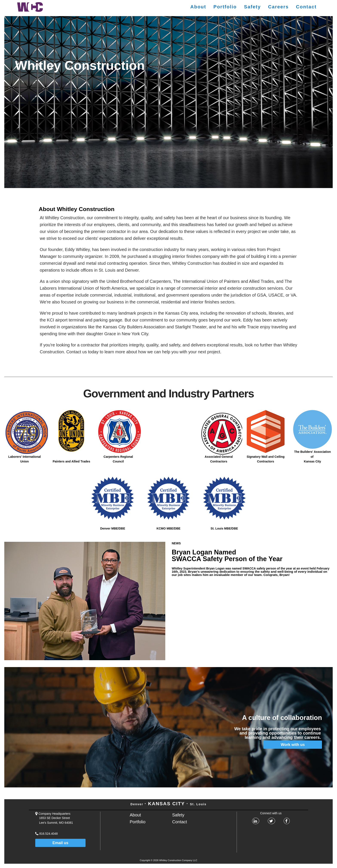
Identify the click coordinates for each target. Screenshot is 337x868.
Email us (60, 843)
